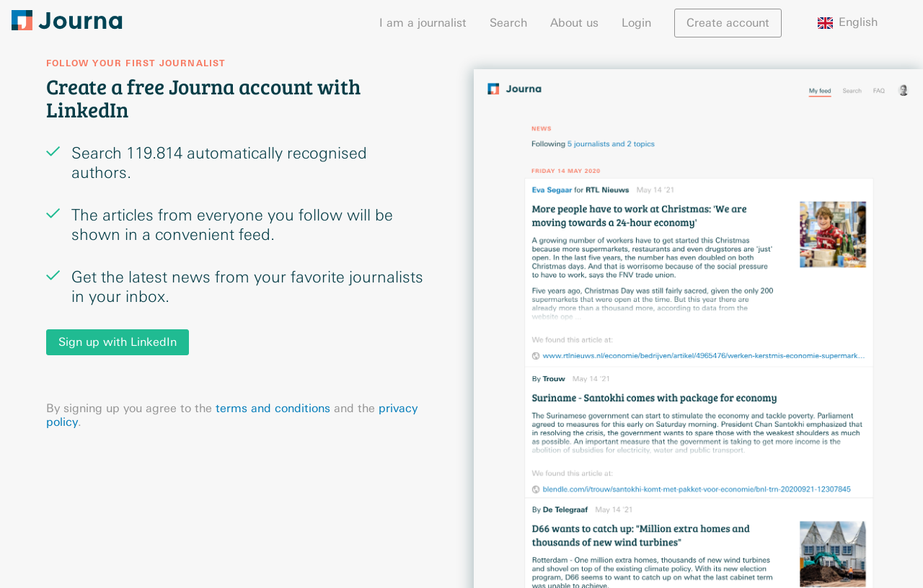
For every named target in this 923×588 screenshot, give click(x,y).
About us (574, 23)
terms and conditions (273, 408)
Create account (728, 23)
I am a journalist (423, 23)
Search (508, 23)
